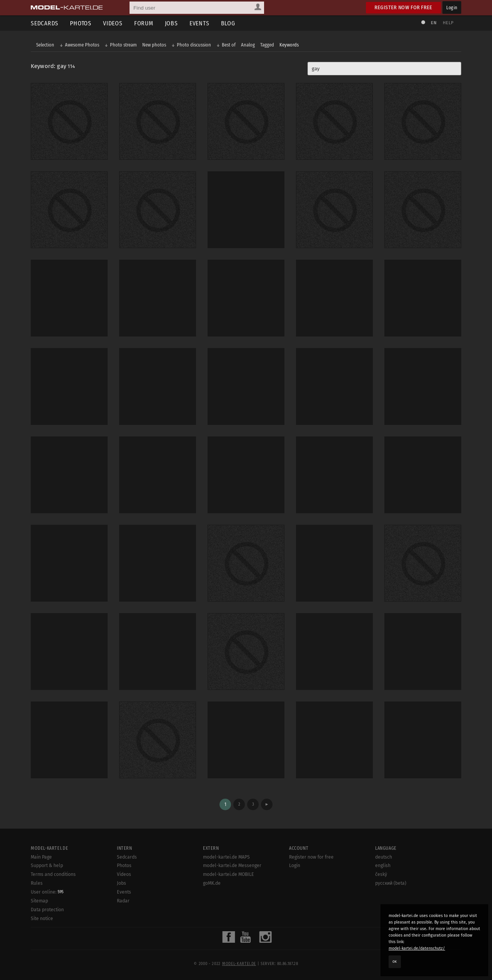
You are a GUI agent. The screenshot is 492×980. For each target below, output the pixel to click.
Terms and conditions (53, 874)
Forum (144, 23)
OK (395, 962)
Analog (248, 45)
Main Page (41, 857)
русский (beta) (391, 883)
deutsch (384, 857)
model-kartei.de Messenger (232, 866)
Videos (113, 23)
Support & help (47, 866)
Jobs (171, 23)
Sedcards (45, 23)
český (381, 874)
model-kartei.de (239, 964)
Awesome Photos (82, 45)
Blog (228, 23)
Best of (229, 45)
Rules (37, 883)
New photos (154, 45)
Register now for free (403, 7)
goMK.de (212, 883)
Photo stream (123, 45)
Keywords (289, 45)
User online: (47, 892)
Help (448, 23)
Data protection (47, 910)
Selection (45, 45)
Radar (123, 901)
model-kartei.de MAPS (226, 857)
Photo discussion (194, 45)
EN (434, 23)
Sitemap (39, 901)
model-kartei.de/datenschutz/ (417, 948)
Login (452, 7)
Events (199, 23)
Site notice (42, 919)
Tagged (267, 45)
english (383, 866)
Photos (81, 23)
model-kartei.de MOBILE (229, 874)
